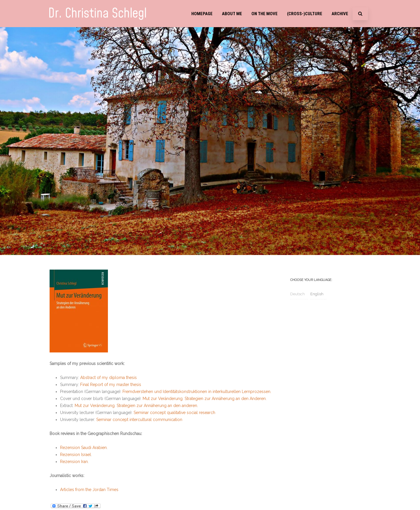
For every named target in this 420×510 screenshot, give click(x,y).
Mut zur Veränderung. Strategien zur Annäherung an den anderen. (136, 406)
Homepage (202, 14)
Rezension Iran (74, 462)
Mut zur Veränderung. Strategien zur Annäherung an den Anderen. (205, 399)
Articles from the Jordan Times (89, 490)
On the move (265, 14)
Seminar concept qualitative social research (174, 413)
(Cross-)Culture (305, 14)
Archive (340, 14)
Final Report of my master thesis (111, 385)
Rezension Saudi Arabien (83, 448)
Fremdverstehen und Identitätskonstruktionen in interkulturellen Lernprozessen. (197, 392)
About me (232, 14)
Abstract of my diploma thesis (108, 378)
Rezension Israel (76, 455)
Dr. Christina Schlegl (97, 14)
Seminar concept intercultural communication (139, 420)
